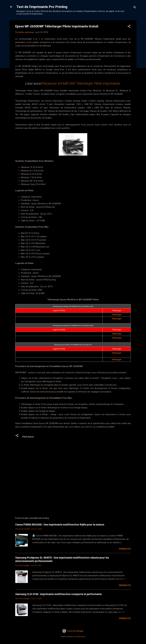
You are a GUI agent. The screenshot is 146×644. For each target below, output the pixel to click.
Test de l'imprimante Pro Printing (42, 7)
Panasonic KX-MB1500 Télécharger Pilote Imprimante (81, 83)
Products (125, 549)
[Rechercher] (135, 8)
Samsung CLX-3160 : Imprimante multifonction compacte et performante (58, 594)
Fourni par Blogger (73, 631)
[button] (129, 27)
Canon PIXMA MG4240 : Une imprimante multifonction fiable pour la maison (60, 525)
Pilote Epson (28, 437)
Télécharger (117, 315)
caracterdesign (80, 637)
